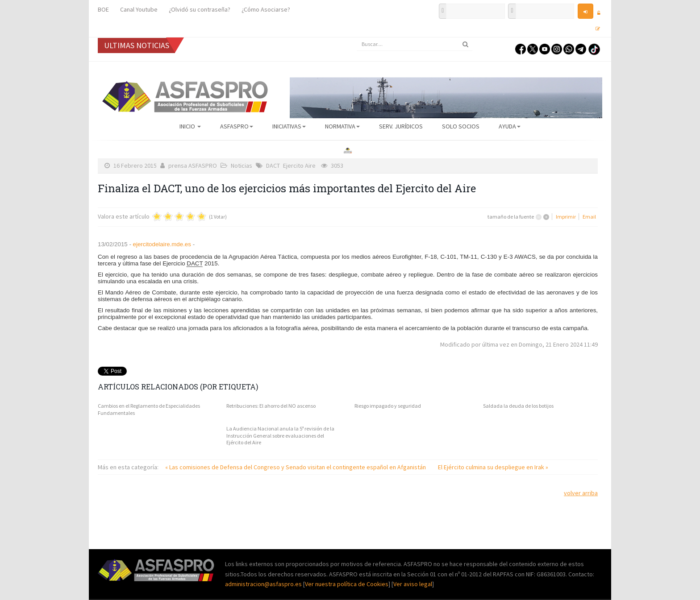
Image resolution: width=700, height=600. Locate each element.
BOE (103, 9)
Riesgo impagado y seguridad (388, 406)
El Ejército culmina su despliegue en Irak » (493, 467)
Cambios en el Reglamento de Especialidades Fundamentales (149, 409)
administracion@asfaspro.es (264, 584)
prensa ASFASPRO (193, 166)
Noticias (242, 166)
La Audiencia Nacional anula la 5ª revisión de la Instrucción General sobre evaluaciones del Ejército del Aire (280, 435)
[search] (415, 44)
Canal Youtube (139, 9)
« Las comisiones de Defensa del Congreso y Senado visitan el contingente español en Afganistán (296, 467)
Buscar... (357, 38)
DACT (273, 166)
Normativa (342, 126)
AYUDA (510, 126)
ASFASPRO (237, 126)
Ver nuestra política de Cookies (347, 584)
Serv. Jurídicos (401, 126)
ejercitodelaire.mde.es (162, 244)
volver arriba (581, 493)
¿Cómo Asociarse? (266, 9)
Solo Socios (461, 126)
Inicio (190, 126)
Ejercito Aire (299, 166)
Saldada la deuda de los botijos (518, 406)
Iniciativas (289, 126)
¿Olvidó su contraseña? (200, 9)
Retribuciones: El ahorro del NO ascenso (271, 406)
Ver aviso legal (413, 584)
